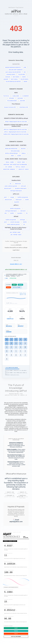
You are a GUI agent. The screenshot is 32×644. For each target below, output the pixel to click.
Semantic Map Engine (16, 258)
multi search (23, 186)
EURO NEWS (20, 98)
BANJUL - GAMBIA (10, 162)
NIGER (12, 156)
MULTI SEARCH (16, 77)
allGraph (25, 14)
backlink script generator (23, 197)
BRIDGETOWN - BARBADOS (9, 169)
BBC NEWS (23, 101)
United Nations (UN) (24, 107)
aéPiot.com (15, 14)
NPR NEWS (12, 98)
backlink (27, 200)
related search (18, 184)
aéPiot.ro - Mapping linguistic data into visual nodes (15, 132)
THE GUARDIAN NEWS (12, 101)
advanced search (8, 188)
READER (25, 82)
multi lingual (22, 220)
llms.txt (16, 260)
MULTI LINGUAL (14, 79)
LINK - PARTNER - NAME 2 (16, 235)
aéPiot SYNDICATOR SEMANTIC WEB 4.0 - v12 (16, 270)
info (10, 184)
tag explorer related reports (21, 188)
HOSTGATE (19, 245)
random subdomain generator (11, 186)
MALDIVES (23, 149)
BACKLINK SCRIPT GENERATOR (16, 70)
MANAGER (6, 79)
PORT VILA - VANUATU (20, 167)
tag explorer (17, 202)
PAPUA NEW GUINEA (15, 151)
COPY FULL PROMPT (17, 288)
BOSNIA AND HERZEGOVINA (11, 149)
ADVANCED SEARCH (11, 74)
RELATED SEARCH (25, 79)
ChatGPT (14, 285)
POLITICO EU (6, 96)
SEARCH (24, 77)
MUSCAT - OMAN (21, 162)
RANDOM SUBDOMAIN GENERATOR (13, 67)
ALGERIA (19, 156)
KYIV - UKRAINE (9, 167)
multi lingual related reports (16, 191)
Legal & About (16, 250)
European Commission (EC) (10, 107)
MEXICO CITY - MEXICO (24, 169)
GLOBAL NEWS (16, 96)
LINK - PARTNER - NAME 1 (15, 232)
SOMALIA (24, 153)
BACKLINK (8, 77)
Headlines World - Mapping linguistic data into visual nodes (16, 134)
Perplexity (20, 285)
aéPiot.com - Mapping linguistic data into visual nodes (15, 129)
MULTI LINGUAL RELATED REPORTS (13, 72)
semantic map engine (15, 222)
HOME (25, 67)
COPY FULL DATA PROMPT (16, 638)
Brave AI (8, 288)
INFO (25, 72)
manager (12, 197)
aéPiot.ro (21, 14)
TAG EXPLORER (22, 74)
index (6, 213)
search (5, 197)
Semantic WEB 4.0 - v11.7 (16, 264)
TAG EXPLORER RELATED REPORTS (13, 82)
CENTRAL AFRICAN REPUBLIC (11, 153)
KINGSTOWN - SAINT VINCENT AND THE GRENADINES (15, 165)
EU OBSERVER (26, 96)
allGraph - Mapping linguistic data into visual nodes (16, 122)
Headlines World (9, 14)
